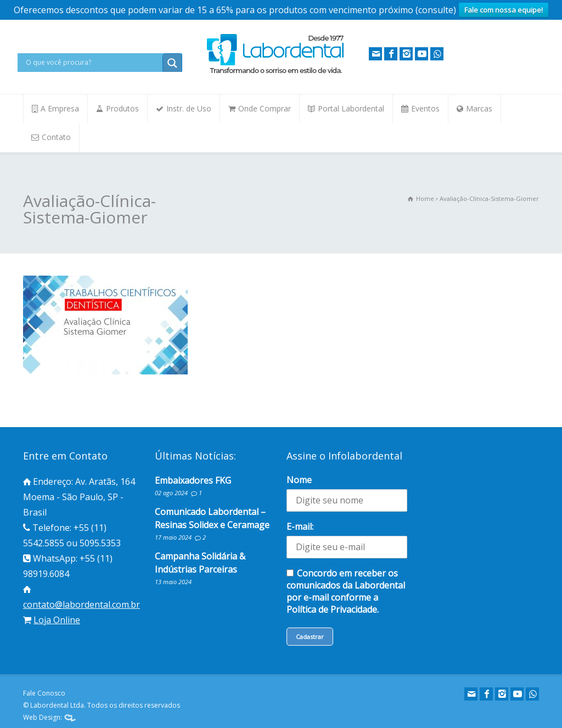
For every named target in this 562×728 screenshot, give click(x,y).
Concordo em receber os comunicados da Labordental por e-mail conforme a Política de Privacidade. (346, 591)
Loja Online (57, 620)
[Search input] (93, 63)
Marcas (479, 108)
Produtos (122, 108)
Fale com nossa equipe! (504, 10)
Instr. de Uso (189, 108)
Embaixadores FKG (193, 480)
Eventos (425, 108)
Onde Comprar (265, 108)
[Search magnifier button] (172, 63)
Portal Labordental (351, 108)
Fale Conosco (44, 693)
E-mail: (300, 527)
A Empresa (60, 108)
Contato (56, 137)
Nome (299, 480)
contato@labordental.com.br (82, 604)
